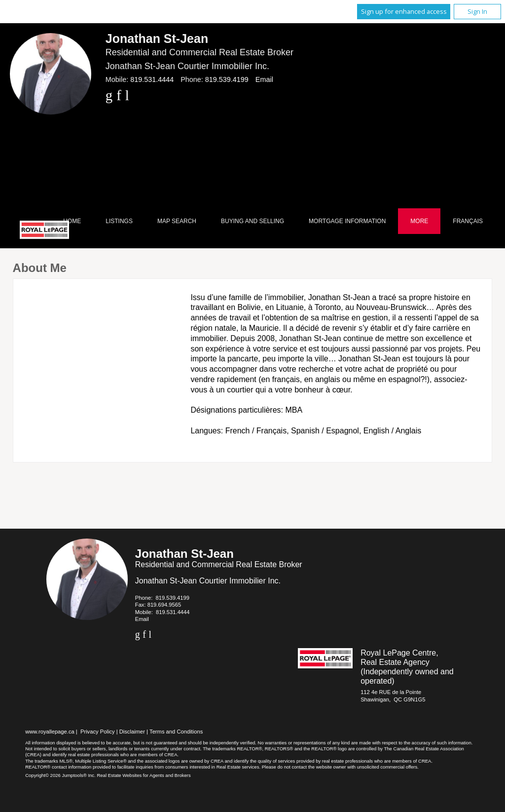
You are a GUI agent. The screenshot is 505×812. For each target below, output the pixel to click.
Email (264, 79)
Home (72, 221)
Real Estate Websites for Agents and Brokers (144, 775)
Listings (119, 221)
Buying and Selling (252, 221)
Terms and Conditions (176, 732)
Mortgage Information (347, 221)
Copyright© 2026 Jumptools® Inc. (60, 775)
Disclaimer (132, 732)
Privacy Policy (98, 732)
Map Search (177, 221)
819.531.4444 (152, 79)
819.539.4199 (227, 79)
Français (468, 221)
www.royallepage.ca (50, 732)
